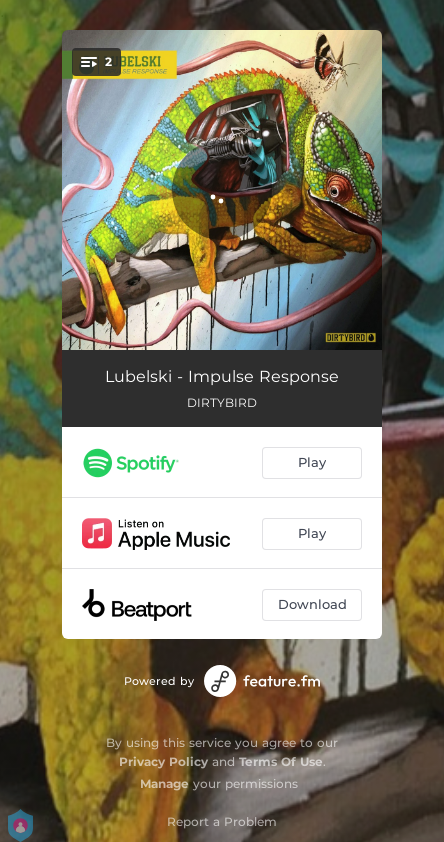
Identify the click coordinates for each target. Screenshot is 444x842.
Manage (164, 783)
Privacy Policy (163, 761)
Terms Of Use (281, 761)
